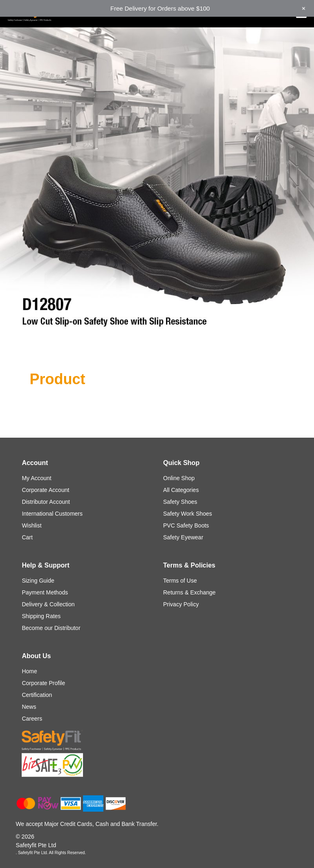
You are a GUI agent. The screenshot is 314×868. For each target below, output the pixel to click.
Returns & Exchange (189, 592)
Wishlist (31, 525)
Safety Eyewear (183, 537)
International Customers (52, 514)
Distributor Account (46, 502)
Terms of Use (180, 581)
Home (29, 671)
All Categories (181, 490)
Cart (27, 537)
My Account (36, 478)
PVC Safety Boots (186, 525)
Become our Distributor (51, 628)
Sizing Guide (38, 581)
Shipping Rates (41, 616)
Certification (37, 695)
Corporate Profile (43, 683)
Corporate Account (45, 490)
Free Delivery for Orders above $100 (160, 8)
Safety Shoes (180, 502)
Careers (32, 719)
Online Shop (179, 478)
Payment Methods (45, 592)
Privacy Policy (181, 604)
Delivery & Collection (48, 604)
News (29, 707)
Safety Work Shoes (188, 514)
